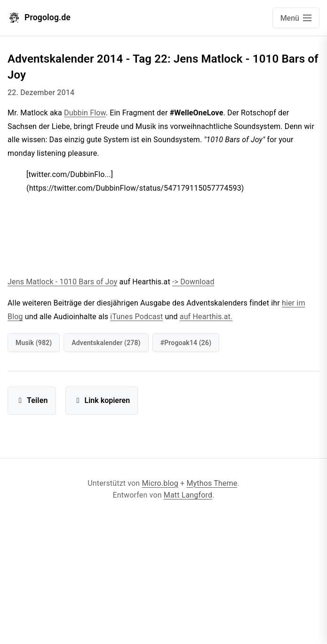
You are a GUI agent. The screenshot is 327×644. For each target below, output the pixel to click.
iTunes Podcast (136, 317)
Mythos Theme (212, 483)
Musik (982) (34, 343)
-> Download (193, 282)
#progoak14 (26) (186, 343)
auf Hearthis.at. (206, 317)
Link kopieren (102, 400)
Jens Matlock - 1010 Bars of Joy (62, 282)
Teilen (32, 400)
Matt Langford (188, 495)
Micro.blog (160, 483)
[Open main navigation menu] (296, 18)
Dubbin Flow (85, 113)
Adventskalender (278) (106, 343)
